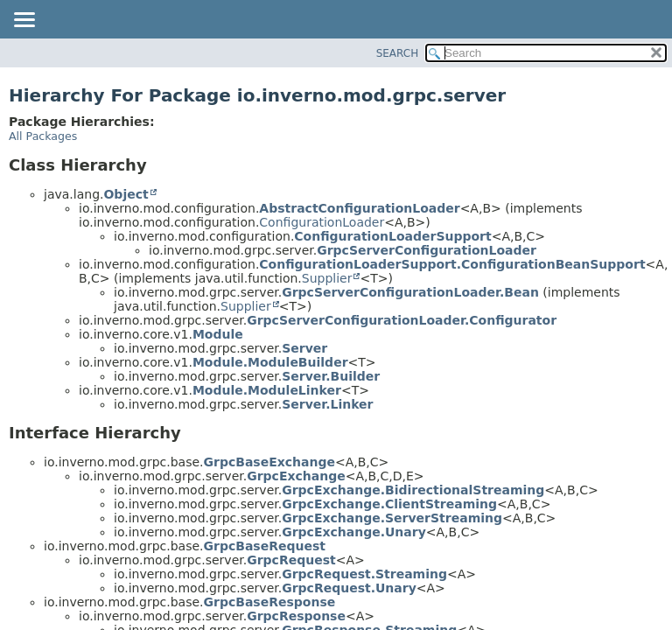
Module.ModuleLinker (267, 390)
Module (218, 334)
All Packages (43, 136)
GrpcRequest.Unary (349, 588)
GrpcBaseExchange (269, 462)
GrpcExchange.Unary (354, 532)
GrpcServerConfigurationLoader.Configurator (402, 320)
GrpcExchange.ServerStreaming (392, 518)
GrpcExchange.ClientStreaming (389, 504)
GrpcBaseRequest (265, 546)
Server (304, 348)
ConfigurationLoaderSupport (392, 236)
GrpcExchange (296, 476)
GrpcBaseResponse (270, 602)
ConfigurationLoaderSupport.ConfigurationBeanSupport (452, 264)
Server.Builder (331, 376)
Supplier (327, 278)
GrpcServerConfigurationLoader (427, 250)
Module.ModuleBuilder (270, 362)
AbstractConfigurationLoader (359, 208)
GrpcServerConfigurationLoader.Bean (410, 292)
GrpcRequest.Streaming (364, 574)
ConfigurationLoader (322, 222)
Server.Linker (327, 404)
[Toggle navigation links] (24, 21)
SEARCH (398, 53)
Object (126, 194)
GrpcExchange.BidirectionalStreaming (413, 490)
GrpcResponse (296, 616)
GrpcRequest (291, 560)
